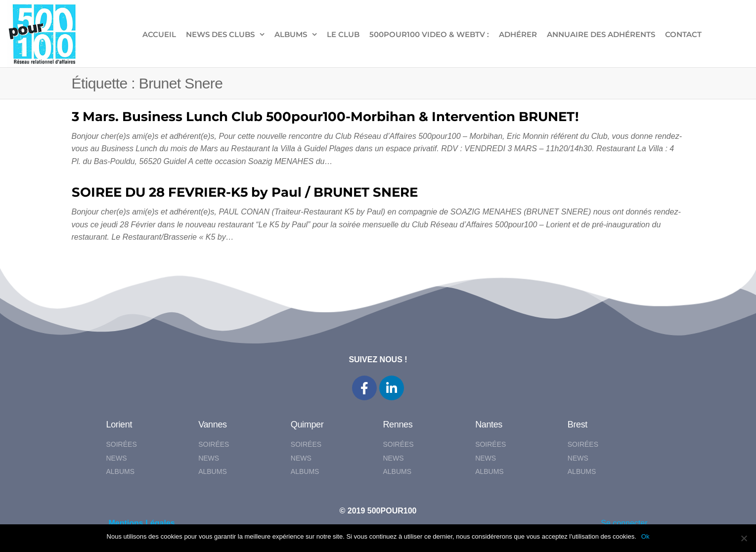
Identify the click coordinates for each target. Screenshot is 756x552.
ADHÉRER (518, 34)
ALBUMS (291, 34)
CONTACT (683, 34)
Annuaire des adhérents (601, 34)
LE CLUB (343, 34)
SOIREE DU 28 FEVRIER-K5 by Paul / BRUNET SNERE (245, 192)
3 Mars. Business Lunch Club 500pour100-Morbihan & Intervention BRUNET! (325, 117)
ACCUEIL (159, 34)
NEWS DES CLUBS (220, 34)
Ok (645, 536)
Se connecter (624, 523)
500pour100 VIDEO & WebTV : (429, 34)
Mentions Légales (142, 523)
